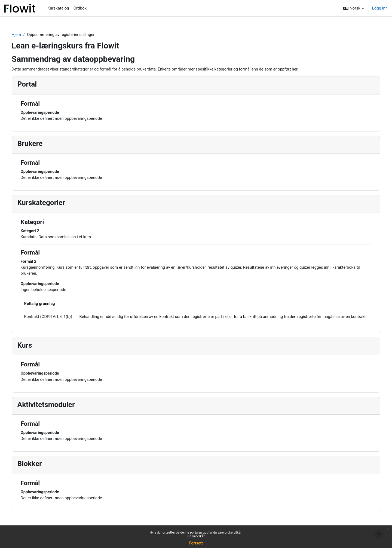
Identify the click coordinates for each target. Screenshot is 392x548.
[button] (353, 8)
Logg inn (380, 8)
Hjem (24, 35)
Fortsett (196, 543)
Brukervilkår (196, 536)
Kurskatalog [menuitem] (58, 8)
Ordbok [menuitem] (80, 8)
